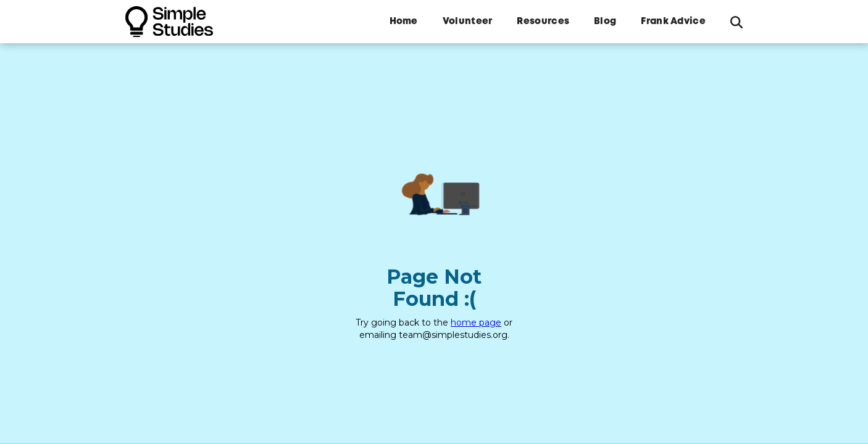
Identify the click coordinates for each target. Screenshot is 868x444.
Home (404, 22)
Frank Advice (673, 22)
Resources (543, 22)
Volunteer (468, 22)
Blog (605, 22)
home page (476, 323)
